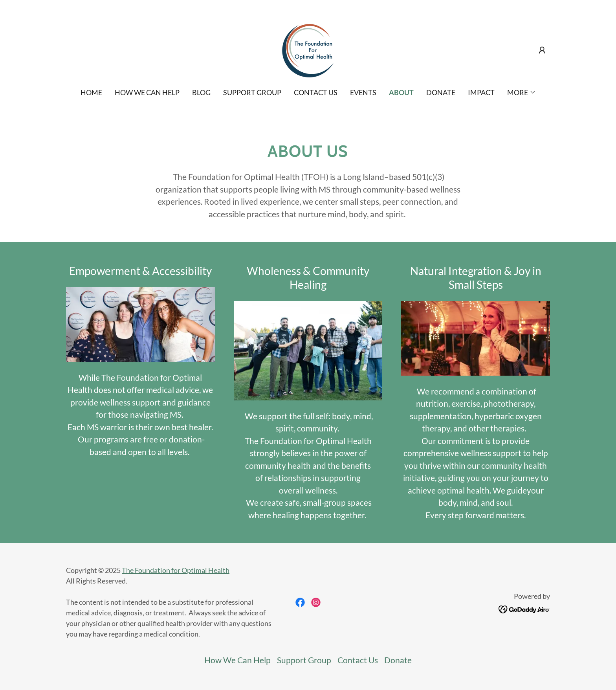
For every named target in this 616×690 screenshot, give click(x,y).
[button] (542, 50)
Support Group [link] (252, 92)
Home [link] (91, 92)
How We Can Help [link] (147, 92)
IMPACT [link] (481, 92)
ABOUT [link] (401, 92)
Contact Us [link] (316, 92)
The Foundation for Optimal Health (176, 570)
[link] (308, 49)
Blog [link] (201, 92)
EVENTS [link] (363, 92)
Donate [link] (441, 92)
